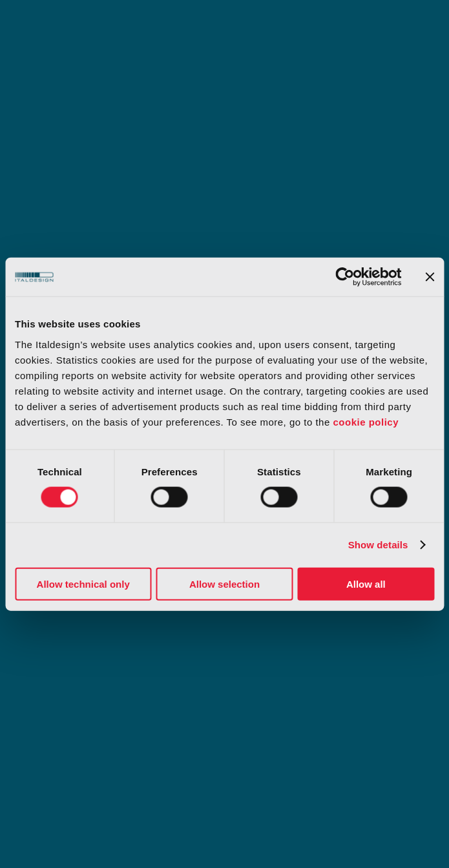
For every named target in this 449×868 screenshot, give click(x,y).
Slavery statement (267, 679)
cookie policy (366, 421)
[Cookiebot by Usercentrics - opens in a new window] (345, 277)
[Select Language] (401, 752)
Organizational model (67, 642)
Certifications (257, 642)
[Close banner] (430, 277)
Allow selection (224, 584)
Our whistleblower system (77, 679)
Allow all (366, 584)
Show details (378, 545)
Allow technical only (83, 584)
